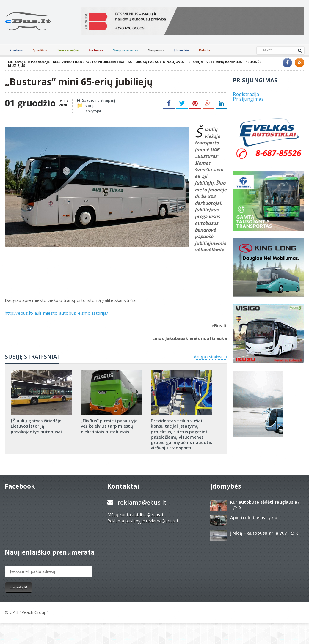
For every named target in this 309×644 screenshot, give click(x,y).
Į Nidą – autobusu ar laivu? (258, 530)
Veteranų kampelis (222, 62)
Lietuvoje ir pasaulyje (29, 62)
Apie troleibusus (247, 515)
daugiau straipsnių (210, 354)
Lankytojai (92, 108)
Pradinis (16, 50)
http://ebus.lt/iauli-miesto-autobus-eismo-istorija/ (56, 310)
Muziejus (271, 62)
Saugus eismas (126, 50)
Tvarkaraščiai (68, 50)
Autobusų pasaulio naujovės (155, 62)
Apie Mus (40, 50)
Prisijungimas (248, 96)
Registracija (246, 91)
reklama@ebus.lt (142, 500)
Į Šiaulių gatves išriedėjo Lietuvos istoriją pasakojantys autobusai (36, 423)
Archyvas (96, 50)
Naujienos (156, 50)
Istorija (194, 62)
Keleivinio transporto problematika (88, 62)
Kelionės (251, 62)
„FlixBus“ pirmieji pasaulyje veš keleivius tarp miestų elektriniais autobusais (109, 423)
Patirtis (205, 50)
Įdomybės (182, 50)
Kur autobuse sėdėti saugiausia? (264, 499)
